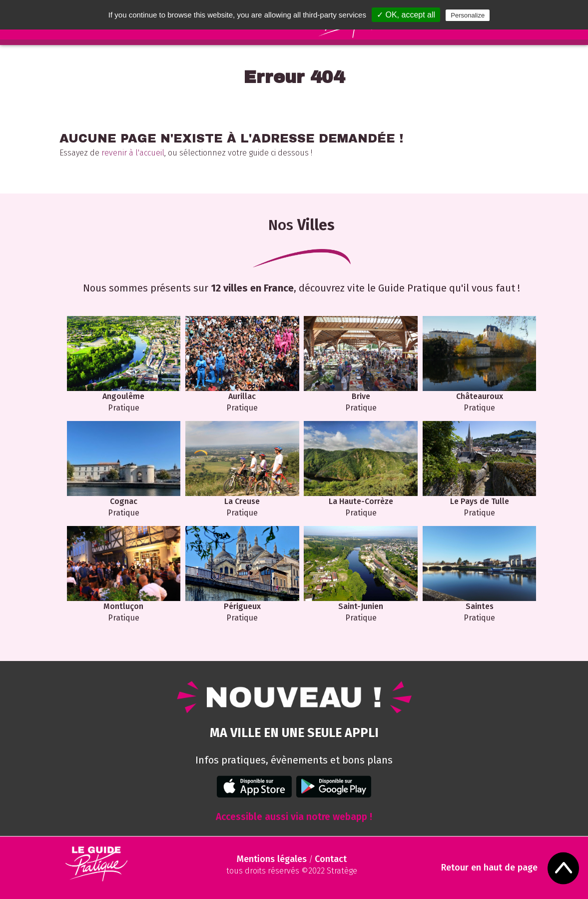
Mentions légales (272, 859)
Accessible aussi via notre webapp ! (294, 817)
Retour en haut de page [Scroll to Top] (489, 868)
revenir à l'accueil (133, 153)
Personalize (468, 15)
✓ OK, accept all (406, 15)
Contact (331, 859)
